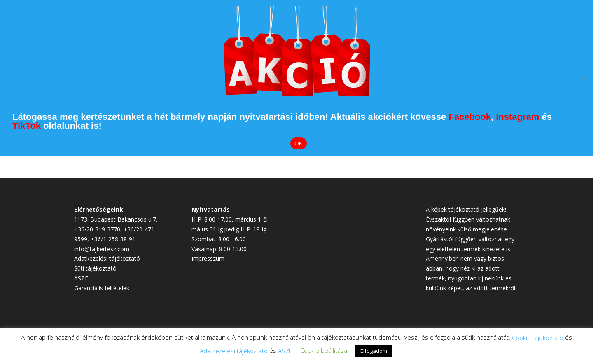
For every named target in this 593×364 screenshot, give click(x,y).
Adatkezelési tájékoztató (107, 258)
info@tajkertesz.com (102, 249)
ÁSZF (81, 278)
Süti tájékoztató (95, 268)
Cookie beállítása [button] (324, 350)
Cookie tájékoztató (538, 338)
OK (298, 143)
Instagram (517, 117)
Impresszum (208, 258)
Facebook (470, 117)
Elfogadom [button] (374, 351)
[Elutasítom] (583, 78)
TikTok (27, 126)
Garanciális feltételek (102, 288)
